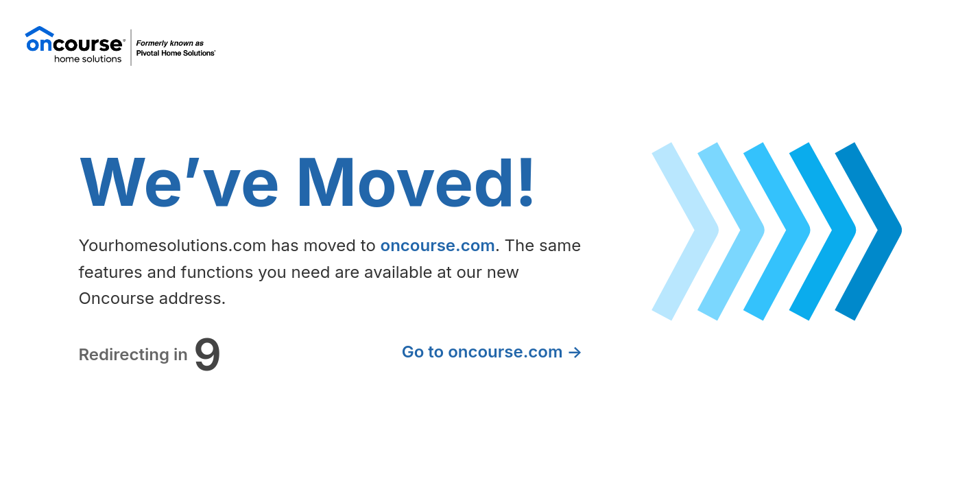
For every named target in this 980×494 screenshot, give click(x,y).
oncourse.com (438, 245)
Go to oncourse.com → (492, 352)
